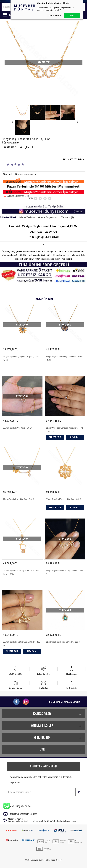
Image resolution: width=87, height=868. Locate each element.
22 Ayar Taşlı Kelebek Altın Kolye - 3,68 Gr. (19, 486)
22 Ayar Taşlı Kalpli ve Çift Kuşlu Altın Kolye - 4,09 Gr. (22, 633)
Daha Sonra (55, 16)
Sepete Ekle (55, 423)
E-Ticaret (35, 864)
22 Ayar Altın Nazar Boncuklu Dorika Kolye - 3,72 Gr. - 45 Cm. (64, 416)
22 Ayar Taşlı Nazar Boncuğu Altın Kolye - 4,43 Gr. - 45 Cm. (65, 343)
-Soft (29, 864)
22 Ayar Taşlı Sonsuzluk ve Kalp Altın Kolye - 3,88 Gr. (64, 561)
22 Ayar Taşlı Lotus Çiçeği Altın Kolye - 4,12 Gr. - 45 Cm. (21, 343)
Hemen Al (75, 423)
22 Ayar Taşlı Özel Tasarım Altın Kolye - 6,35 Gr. (64, 486)
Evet (72, 16)
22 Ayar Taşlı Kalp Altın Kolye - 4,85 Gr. (18, 414)
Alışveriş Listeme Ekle (16, 182)
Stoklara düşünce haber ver (26, 159)
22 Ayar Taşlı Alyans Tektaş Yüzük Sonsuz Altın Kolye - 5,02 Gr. (21, 561)
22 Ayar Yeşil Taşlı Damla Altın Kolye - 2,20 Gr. (63, 631)
